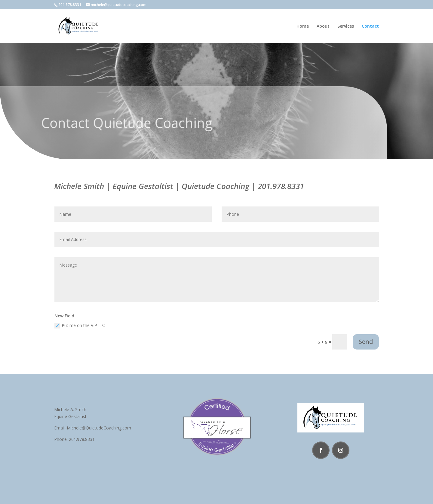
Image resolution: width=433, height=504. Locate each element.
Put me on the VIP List (80, 325)
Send (366, 342)
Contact (370, 26)
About (323, 26)
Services (346, 26)
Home (303, 26)
